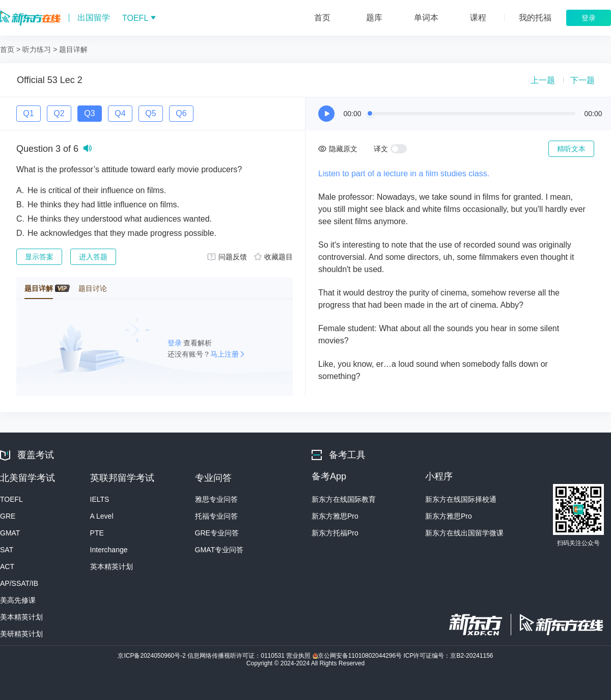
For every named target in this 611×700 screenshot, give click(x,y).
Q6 (181, 113)
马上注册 (225, 354)
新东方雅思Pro (335, 516)
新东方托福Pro (335, 533)
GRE (8, 516)
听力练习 (37, 49)
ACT (7, 567)
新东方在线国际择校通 (461, 499)
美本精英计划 (21, 617)
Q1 (28, 113)
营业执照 (299, 656)
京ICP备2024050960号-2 (152, 656)
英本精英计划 (112, 567)
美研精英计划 (21, 634)
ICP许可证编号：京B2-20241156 (448, 656)
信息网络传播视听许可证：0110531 (237, 656)
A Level (102, 516)
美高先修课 (18, 600)
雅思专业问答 (216, 499)
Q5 (150, 113)
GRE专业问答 (217, 533)
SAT (7, 550)
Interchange (109, 550)
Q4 (120, 113)
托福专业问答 (216, 516)
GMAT (10, 533)
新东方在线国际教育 (344, 499)
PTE (97, 533)
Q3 (89, 113)
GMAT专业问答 (219, 550)
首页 (7, 49)
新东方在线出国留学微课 (464, 533)
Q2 (59, 113)
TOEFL (11, 499)
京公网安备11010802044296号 (358, 656)
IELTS (100, 499)
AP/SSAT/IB (19, 583)
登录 (176, 343)
